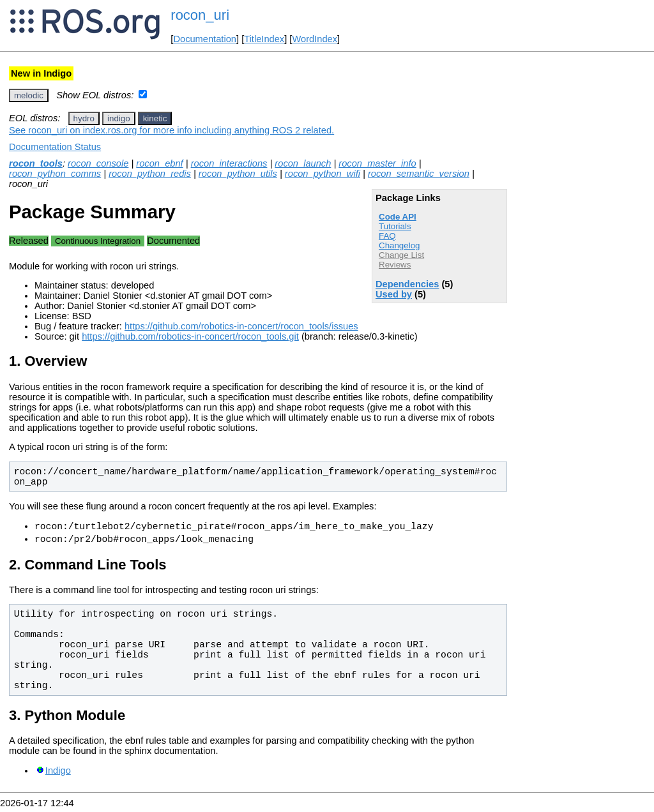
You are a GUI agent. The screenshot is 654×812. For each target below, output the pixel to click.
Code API (398, 217)
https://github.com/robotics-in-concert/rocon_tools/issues (241, 326)
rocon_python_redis (150, 174)
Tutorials (395, 226)
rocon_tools (36, 163)
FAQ (387, 236)
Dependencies (407, 284)
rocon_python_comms (55, 174)
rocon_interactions (229, 163)
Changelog (399, 245)
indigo (119, 118)
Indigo (58, 774)
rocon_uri (200, 15)
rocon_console (98, 163)
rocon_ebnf (159, 163)
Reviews (395, 265)
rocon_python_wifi (323, 174)
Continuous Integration (98, 241)
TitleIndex (264, 39)
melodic (29, 95)
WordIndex (315, 39)
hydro (84, 118)
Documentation (205, 39)
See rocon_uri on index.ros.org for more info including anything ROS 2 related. (171, 130)
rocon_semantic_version (419, 174)
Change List (401, 255)
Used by (394, 294)
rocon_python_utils (238, 174)
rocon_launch (303, 163)
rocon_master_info (377, 163)
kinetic (155, 118)
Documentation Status (55, 147)
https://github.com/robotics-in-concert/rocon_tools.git (190, 336)
